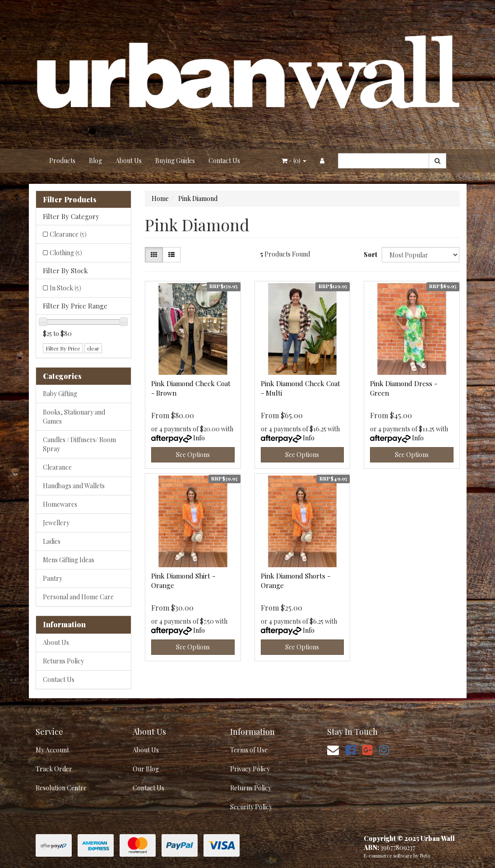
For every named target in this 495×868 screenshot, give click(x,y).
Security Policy (251, 807)
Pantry (53, 578)
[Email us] (333, 749)
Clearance (68, 234)
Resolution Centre (61, 788)
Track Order (54, 769)
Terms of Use (249, 750)
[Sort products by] (421, 255)
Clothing (66, 253)
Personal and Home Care (78, 597)
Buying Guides (175, 161)
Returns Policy (63, 661)
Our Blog (146, 769)
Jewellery (56, 523)
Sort (369, 254)
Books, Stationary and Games (74, 417)
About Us (129, 161)
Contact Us (224, 161)
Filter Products (70, 200)
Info (199, 438)
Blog (95, 161)
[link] (351, 749)
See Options (193, 455)
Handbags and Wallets (74, 486)
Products (62, 161)
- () (294, 161)
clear (93, 348)
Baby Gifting (60, 394)
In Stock (65, 288)
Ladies (52, 541)
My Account (52, 750)
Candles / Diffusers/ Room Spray (79, 444)
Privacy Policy (250, 769)
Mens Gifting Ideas (69, 560)
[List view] (171, 255)
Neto (425, 856)
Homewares (60, 504)
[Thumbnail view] (154, 255)
